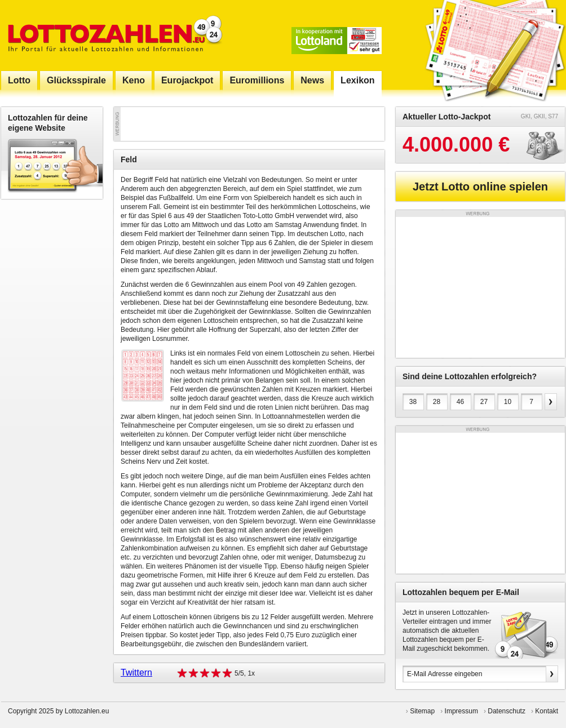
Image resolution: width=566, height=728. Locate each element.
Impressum (461, 711)
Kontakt (547, 711)
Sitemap (422, 711)
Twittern (136, 672)
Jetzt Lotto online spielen (480, 187)
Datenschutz (507, 711)
